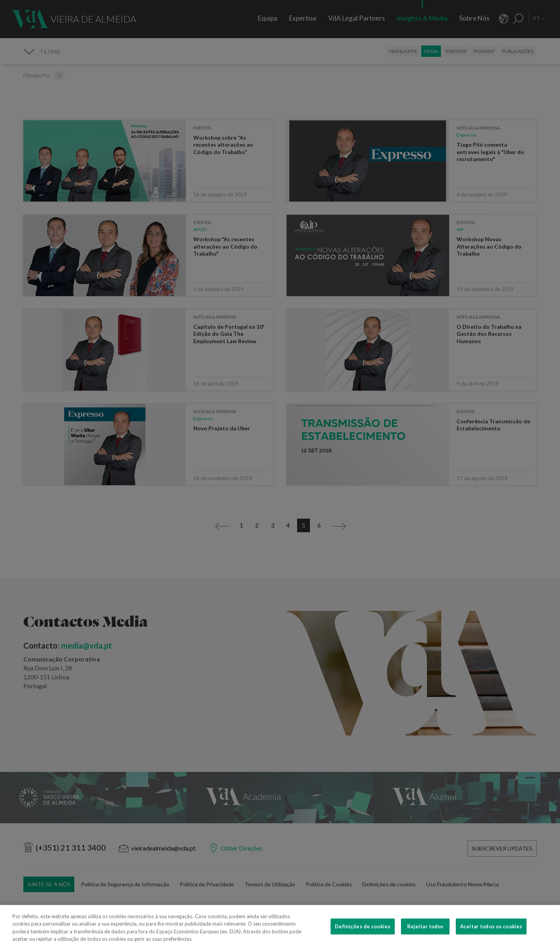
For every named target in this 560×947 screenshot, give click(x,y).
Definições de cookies (363, 935)
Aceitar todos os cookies (491, 935)
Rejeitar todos (425, 935)
